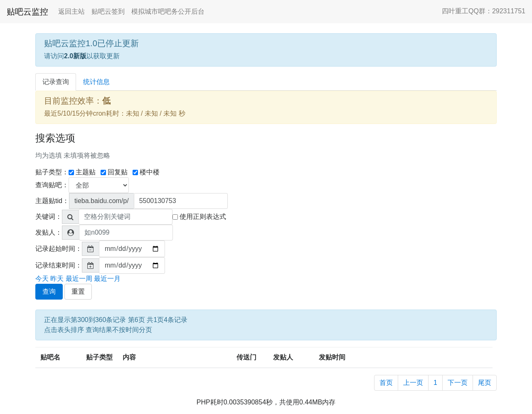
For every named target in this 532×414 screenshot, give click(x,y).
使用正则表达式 (199, 217)
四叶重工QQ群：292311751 (484, 11)
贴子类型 (99, 357)
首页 (386, 383)
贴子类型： (52, 172)
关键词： (49, 217)
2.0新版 (75, 56)
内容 (129, 357)
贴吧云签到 (108, 11)
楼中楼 (146, 172)
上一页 (413, 383)
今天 (42, 279)
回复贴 (114, 172)
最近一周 (79, 279)
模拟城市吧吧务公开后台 (168, 11)
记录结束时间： (59, 265)
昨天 (57, 279)
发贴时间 (332, 357)
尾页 (485, 383)
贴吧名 (50, 357)
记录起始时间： (59, 249)
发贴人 (283, 357)
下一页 (458, 383)
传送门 (246, 357)
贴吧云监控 (27, 12)
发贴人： (49, 232)
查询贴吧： (52, 185)
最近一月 (107, 279)
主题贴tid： (52, 201)
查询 (49, 291)
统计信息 (96, 82)
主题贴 (82, 172)
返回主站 (71, 11)
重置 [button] (78, 291)
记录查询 (56, 82)
